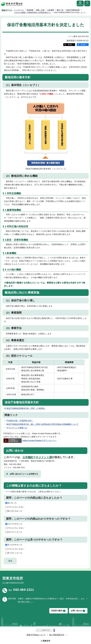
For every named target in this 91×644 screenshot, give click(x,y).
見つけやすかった (15, 545)
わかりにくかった (15, 532)
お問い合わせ (76, 611)
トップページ (19, 10)
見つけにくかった (15, 553)
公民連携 (51, 10)
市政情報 (30, 10)
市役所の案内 (57, 611)
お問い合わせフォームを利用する (24, 474)
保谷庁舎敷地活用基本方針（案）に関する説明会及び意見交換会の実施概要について (42, 424)
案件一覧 (60, 10)
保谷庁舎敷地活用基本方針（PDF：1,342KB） (26, 408)
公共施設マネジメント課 (37, 457)
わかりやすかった (15, 524)
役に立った (12, 503)
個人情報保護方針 (57, 635)
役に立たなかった (15, 511)
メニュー (87, 3)
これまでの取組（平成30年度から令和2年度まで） (33, 12)
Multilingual (80, 3)
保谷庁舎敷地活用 (73, 10)
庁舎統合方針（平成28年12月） (20, 421)
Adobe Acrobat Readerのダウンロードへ (30, 440)
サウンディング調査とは (17, 428)
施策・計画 (40, 10)
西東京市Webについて (36, 635)
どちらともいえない (16, 507)
